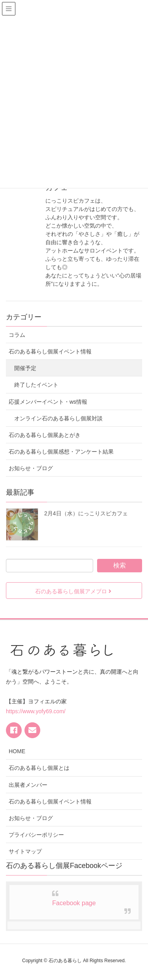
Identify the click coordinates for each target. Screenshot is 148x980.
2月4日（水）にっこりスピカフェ (86, 513)
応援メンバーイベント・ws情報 (48, 402)
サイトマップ (25, 851)
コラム (17, 335)
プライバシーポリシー (36, 835)
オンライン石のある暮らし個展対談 (58, 418)
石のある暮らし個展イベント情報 (50, 351)
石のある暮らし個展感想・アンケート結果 (61, 452)
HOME (17, 751)
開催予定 (25, 368)
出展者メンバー (28, 785)
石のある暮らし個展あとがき (45, 435)
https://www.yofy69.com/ (36, 711)
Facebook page (74, 903)
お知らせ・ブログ (31, 468)
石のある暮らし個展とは (39, 768)
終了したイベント (36, 385)
